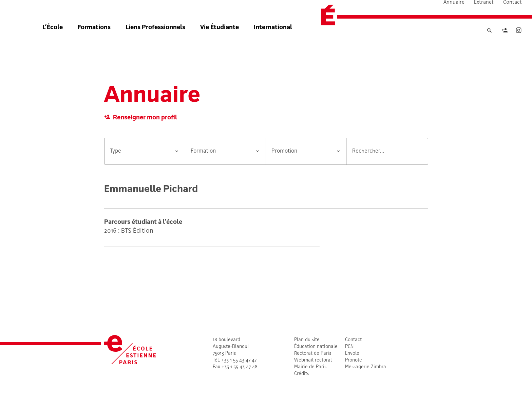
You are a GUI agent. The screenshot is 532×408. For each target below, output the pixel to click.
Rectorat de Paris (313, 354)
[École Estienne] (328, 25)
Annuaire (454, 14)
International (273, 28)
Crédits (302, 374)
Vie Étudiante (220, 28)
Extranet (484, 14)
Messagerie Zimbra (366, 367)
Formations (94, 28)
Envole (352, 354)
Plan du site (307, 340)
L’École (53, 28)
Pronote (354, 360)
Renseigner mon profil (141, 118)
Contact (512, 14)
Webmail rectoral (313, 360)
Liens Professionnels (155, 28)
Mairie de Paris (310, 367)
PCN (349, 347)
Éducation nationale (316, 347)
